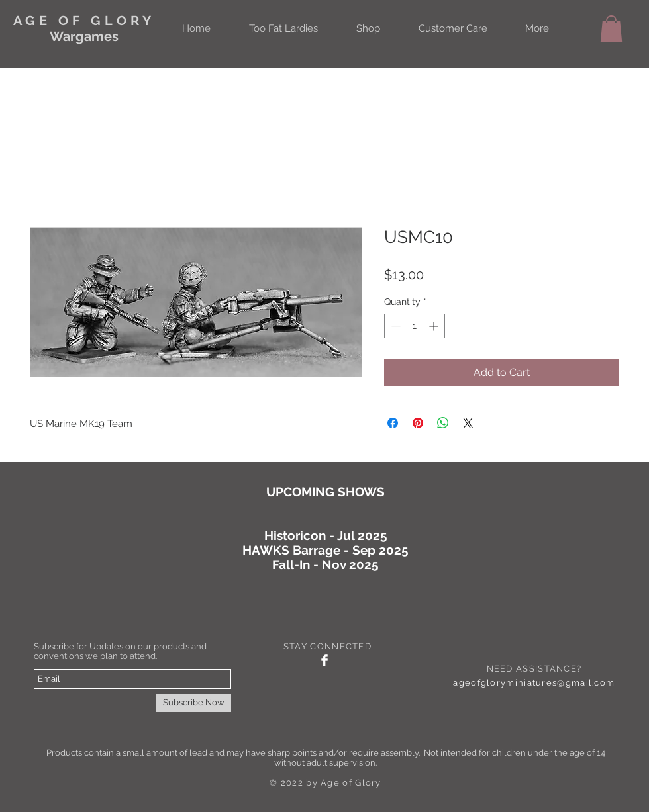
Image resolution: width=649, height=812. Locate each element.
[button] (611, 29)
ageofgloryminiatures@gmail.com (534, 683)
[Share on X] (468, 423)
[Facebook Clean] (324, 660)
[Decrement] (394, 326)
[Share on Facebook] (393, 423)
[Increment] (435, 326)
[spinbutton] (415, 326)
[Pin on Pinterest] (418, 423)
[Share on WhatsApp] (443, 423)
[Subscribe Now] (194, 703)
